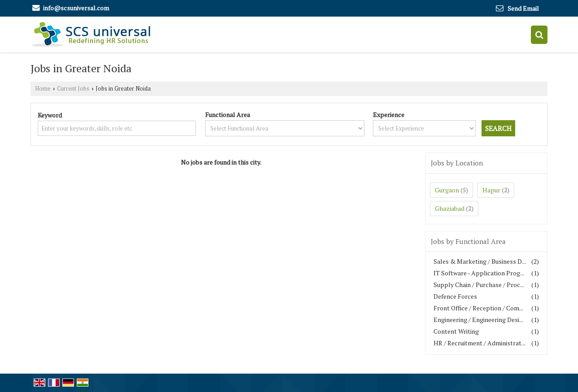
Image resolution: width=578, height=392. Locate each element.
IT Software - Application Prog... (479, 273)
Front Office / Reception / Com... (478, 308)
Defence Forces (455, 296)
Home (43, 89)
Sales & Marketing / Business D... (480, 261)
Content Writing (456, 331)
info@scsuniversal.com (76, 8)
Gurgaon (447, 190)
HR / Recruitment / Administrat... (479, 343)
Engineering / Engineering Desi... (478, 320)
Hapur (491, 190)
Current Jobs (73, 89)
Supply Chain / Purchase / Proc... (479, 285)
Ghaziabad (450, 208)
